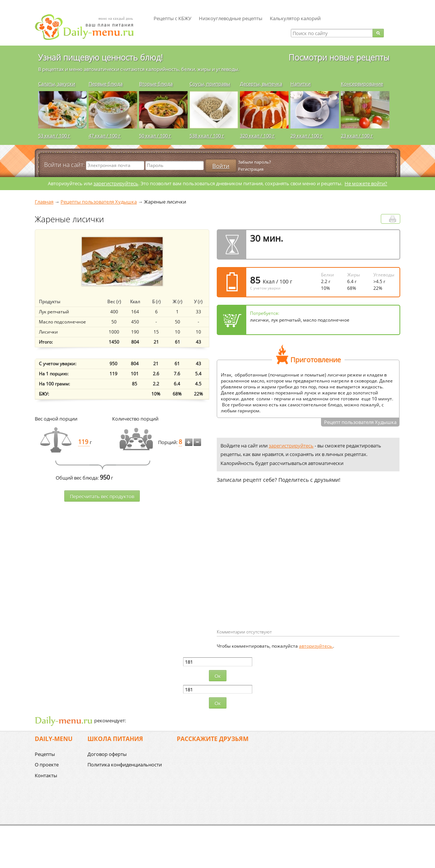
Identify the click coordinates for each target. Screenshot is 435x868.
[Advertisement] (280, 568)
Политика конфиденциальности (125, 765)
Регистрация (251, 169)
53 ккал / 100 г (54, 136)
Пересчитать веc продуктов (102, 496)
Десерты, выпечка (261, 84)
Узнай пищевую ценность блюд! (100, 57)
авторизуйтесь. (316, 646)
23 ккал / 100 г (357, 136)
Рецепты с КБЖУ (172, 18)
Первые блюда (106, 84)
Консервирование (362, 84)
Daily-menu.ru (89, 27)
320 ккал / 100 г (257, 136)
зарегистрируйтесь (116, 183)
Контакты (46, 775)
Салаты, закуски (57, 84)
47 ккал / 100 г (105, 136)
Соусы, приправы (210, 84)
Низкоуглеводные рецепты (231, 18)
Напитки (300, 84)
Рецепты (45, 754)
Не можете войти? (366, 183)
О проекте (47, 765)
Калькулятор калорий (295, 18)
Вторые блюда (156, 84)
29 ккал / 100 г (306, 136)
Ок (218, 676)
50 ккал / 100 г (155, 136)
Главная (44, 202)
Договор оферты (107, 754)
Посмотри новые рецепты (339, 57)
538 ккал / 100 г (207, 136)
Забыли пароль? (254, 162)
